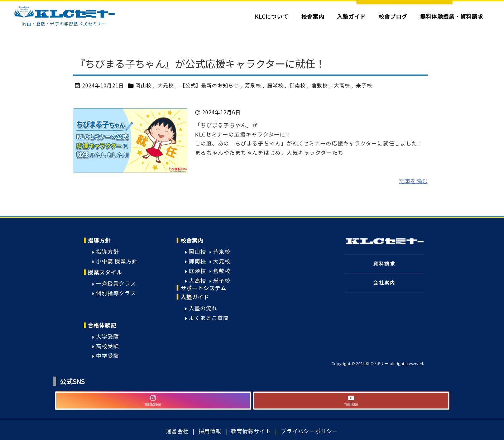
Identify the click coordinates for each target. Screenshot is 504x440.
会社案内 (384, 283)
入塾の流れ (203, 308)
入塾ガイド (195, 297)
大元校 (166, 85)
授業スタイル (105, 272)
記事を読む (413, 181)
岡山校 (143, 85)
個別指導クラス (116, 293)
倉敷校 (320, 85)
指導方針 (99, 240)
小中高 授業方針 (117, 261)
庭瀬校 (275, 85)
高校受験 (107, 346)
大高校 (342, 85)
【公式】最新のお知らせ (209, 85)
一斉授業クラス (116, 283)
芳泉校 (253, 85)
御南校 (297, 85)
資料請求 (384, 264)
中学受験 (107, 356)
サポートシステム (203, 288)
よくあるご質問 (209, 318)
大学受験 (107, 336)
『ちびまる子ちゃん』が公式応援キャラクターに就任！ (200, 63)
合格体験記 (102, 325)
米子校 (364, 85)
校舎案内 (192, 240)
